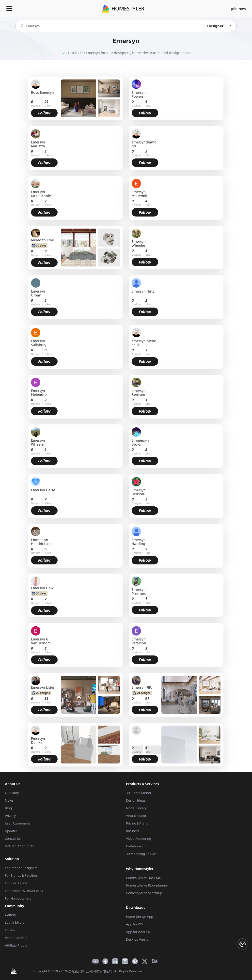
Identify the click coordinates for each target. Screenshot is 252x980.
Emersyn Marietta (38, 144)
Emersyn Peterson (139, 641)
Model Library (136, 808)
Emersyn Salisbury (39, 343)
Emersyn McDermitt (140, 194)
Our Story (12, 793)
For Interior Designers (21, 868)
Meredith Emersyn (44, 240)
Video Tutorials (16, 938)
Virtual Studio (136, 816)
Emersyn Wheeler (139, 243)
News (9, 800)
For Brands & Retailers (21, 875)
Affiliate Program (18, 945)
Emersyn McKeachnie (41, 194)
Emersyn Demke (38, 740)
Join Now (239, 9)
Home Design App (140, 917)
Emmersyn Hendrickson (41, 542)
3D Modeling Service (141, 854)
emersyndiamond (144, 144)
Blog (8, 808)
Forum (10, 930)
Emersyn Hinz (143, 291)
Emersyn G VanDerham (41, 641)
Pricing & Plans (137, 823)
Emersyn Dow (42, 588)
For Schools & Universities (24, 891)
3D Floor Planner (139, 793)
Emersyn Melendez (39, 392)
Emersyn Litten (43, 687)
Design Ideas (136, 800)
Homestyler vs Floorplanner (147, 885)
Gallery (10, 915)
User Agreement (17, 823)
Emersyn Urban (38, 293)
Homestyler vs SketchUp (144, 893)
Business (133, 831)
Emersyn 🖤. (142, 687)
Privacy (10, 816)
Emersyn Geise (43, 490)
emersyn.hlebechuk (144, 343)
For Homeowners (18, 898)
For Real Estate (16, 883)
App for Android (138, 932)
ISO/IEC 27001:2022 (19, 846)
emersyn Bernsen (139, 392)
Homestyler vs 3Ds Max (143, 878)
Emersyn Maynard (139, 591)
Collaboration (136, 846)
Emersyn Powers (139, 94)
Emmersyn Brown (140, 442)
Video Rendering (139, 839)
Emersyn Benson (139, 492)
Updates (11, 831)
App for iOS (134, 924)
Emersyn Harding (139, 542)
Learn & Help (15, 922)
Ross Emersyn (42, 93)
